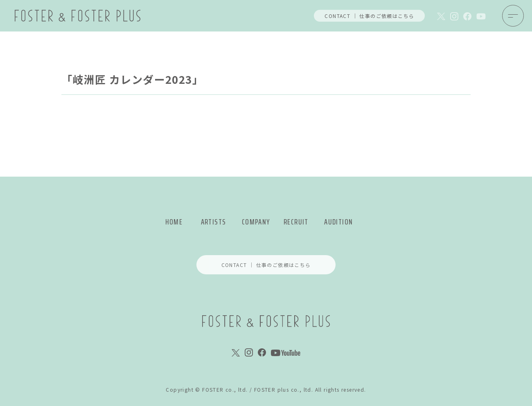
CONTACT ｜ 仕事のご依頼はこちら (369, 16)
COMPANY (256, 222)
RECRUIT (296, 222)
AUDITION (338, 222)
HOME (174, 222)
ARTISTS (214, 222)
